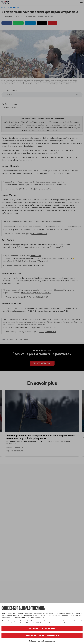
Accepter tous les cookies (42, 628)
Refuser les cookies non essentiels (42, 636)
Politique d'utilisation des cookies (42, 641)
